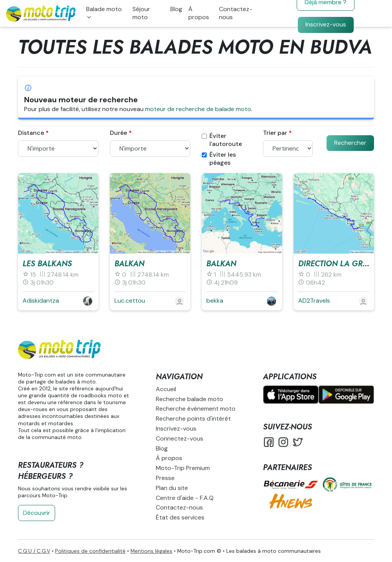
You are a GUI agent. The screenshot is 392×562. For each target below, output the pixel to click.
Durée (118, 133)
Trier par (275, 133)
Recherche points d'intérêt (193, 419)
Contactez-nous (236, 13)
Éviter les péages (219, 159)
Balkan (129, 264)
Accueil (166, 389)
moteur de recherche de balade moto (198, 109)
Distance (31, 133)
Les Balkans (47, 264)
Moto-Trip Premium (183, 468)
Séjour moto (141, 13)
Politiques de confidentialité (90, 551)
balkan (221, 264)
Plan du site (172, 488)
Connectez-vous (180, 438)
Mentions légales (151, 551)
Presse (165, 478)
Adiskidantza (41, 301)
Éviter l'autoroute (222, 140)
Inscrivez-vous (326, 24)
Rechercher (350, 143)
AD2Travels (314, 301)
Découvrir (37, 513)
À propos (199, 13)
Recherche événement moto (196, 409)
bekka (215, 301)
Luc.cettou (130, 301)
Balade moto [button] (104, 9)
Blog (176, 9)
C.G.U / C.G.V (34, 551)
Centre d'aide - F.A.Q (185, 498)
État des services (180, 517)
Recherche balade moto (189, 399)
